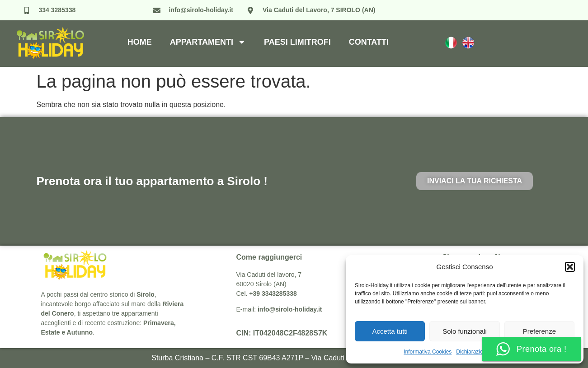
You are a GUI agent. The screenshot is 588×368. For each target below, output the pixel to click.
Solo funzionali (465, 331)
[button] (570, 267)
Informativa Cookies (428, 352)
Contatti (369, 42)
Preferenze (539, 331)
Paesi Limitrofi (297, 42)
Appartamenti (208, 42)
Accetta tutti (390, 331)
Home (140, 42)
